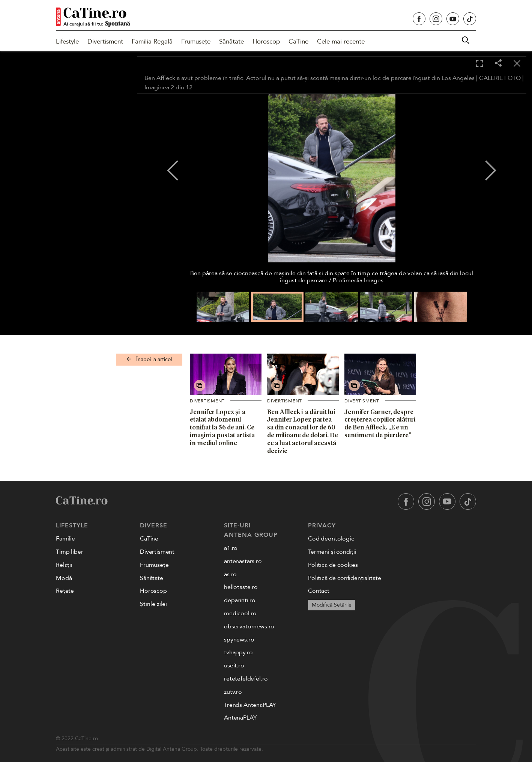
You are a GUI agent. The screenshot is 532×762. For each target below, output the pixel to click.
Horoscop (266, 41)
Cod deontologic (331, 539)
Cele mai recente (341, 41)
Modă (64, 578)
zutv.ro (233, 692)
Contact (319, 591)
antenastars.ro (243, 561)
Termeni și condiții (332, 552)
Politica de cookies (333, 565)
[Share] (498, 64)
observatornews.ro (249, 626)
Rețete (65, 591)
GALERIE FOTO (500, 78)
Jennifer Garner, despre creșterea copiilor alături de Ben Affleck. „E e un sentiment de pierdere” (380, 423)
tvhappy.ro (238, 652)
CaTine (298, 41)
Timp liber (69, 552)
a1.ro (231, 548)
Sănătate (231, 41)
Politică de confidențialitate (344, 578)
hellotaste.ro (241, 587)
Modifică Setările (332, 605)
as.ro (230, 574)
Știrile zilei (153, 604)
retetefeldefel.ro (246, 679)
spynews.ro (239, 640)
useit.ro (234, 666)
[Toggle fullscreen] (479, 64)
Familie (65, 539)
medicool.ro (240, 613)
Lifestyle (67, 41)
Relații (64, 565)
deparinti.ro (240, 600)
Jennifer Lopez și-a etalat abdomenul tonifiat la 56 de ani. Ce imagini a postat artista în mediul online (222, 427)
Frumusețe (196, 41)
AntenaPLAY (240, 718)
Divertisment (105, 41)
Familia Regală (152, 41)
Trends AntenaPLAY (250, 705)
